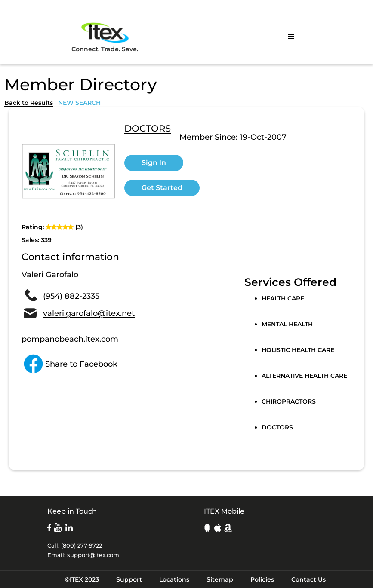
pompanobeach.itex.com (70, 339)
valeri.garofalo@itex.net (89, 313)
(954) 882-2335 (71, 296)
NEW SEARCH (79, 103)
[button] (291, 37)
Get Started (162, 188)
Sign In (154, 163)
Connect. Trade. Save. (105, 37)
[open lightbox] (69, 171)
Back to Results (29, 103)
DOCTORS (148, 129)
